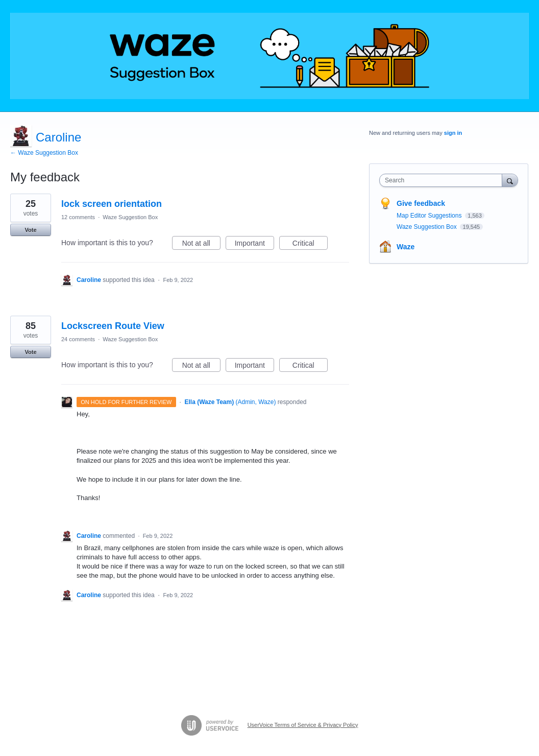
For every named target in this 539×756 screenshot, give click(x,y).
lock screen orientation (112, 204)
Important (254, 245)
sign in (453, 133)
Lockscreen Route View (113, 326)
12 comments (78, 217)
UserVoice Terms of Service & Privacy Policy (303, 725)
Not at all (201, 245)
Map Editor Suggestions (430, 216)
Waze (406, 247)
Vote (30, 230)
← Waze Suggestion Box (44, 153)
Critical (310, 245)
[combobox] (443, 180)
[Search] (510, 180)
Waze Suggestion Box (130, 217)
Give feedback (421, 203)
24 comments (78, 339)
